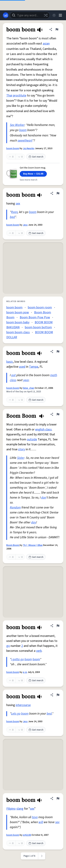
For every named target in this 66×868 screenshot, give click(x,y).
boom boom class (18, 332)
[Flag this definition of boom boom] (57, 29)
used (22, 367)
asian (46, 44)
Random (15, 508)
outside (32, 439)
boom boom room (40, 307)
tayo (35, 817)
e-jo (25, 672)
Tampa (34, 367)
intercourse (23, 705)
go (8, 646)
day (34, 522)
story (22, 449)
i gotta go (17, 659)
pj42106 (27, 835)
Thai (9, 96)
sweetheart (25, 141)
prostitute (20, 96)
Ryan (14, 212)
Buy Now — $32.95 (33, 174)
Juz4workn (29, 148)
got (13, 375)
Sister (21, 458)
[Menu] (60, 15)
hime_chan (29, 388)
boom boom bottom (38, 327)
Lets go (16, 714)
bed (12, 217)
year (26, 380)
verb (39, 651)
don (44, 498)
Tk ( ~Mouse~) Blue (33, 545)
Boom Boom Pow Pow (35, 317)
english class (43, 429)
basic (10, 362)
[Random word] (46, 15)
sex (18, 204)
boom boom (13, 148)
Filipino (11, 809)
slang (20, 809)
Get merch (36, 157)
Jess (25, 225)
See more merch (29, 180)
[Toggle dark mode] (54, 15)
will (41, 822)
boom (23, 130)
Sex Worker (17, 125)
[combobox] (30, 15)
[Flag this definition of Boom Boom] (58, 414)
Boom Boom (13, 545)
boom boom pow (18, 312)
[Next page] (42, 856)
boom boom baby (18, 322)
